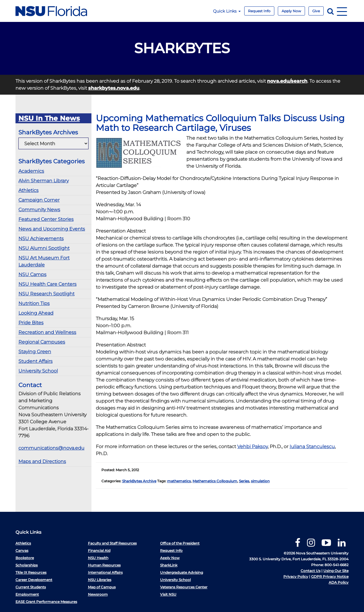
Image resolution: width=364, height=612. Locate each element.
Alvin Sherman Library (44, 181)
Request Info (259, 11)
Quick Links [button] (227, 11)
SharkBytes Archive (139, 481)
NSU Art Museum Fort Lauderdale (44, 261)
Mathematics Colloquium (215, 481)
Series (244, 481)
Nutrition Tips (34, 303)
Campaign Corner (39, 200)
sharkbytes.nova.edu (114, 88)
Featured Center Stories (46, 219)
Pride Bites (31, 323)
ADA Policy (339, 582)
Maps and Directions (42, 461)
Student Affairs (35, 361)
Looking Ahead (36, 313)
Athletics (28, 190)
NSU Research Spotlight (46, 294)
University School (38, 371)
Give (316, 11)
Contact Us (311, 571)
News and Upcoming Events (52, 229)
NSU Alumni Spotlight (44, 248)
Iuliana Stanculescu (312, 447)
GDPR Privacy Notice (330, 577)
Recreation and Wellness (47, 332)
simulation (260, 481)
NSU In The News (49, 118)
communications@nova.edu (51, 448)
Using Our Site (336, 571)
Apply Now (291, 11)
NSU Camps (32, 274)
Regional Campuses (42, 342)
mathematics (179, 481)
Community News (39, 210)
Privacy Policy (296, 577)
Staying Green (35, 352)
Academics (31, 171)
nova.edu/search (287, 81)
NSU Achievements (41, 239)
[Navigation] (342, 11)
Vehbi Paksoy (252, 447)
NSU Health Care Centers (47, 284)
